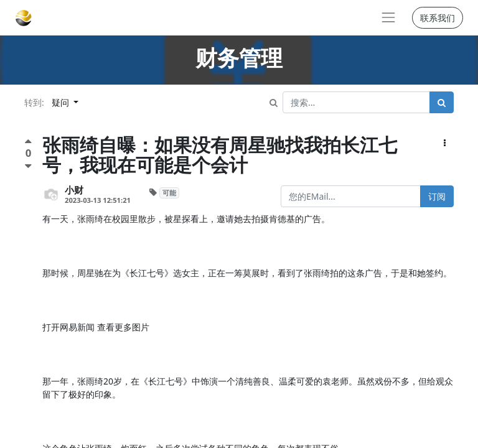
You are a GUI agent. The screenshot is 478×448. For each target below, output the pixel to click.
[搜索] (442, 102)
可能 (169, 193)
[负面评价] (28, 166)
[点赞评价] (28, 143)
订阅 (437, 196)
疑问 (62, 102)
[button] (445, 143)
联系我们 (438, 18)
